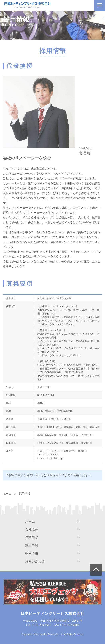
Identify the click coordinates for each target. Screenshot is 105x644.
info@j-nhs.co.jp (54, 458)
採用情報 (32, 553)
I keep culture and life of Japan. (28, 6)
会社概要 (32, 529)
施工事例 (32, 545)
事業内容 (32, 537)
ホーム (30, 521)
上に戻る (96, 570)
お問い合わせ (35, 561)
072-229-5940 (51, 455)
